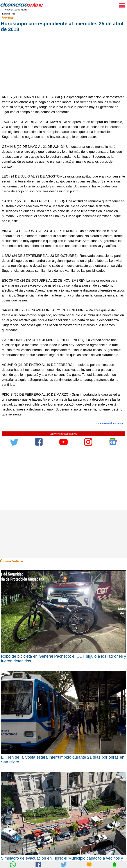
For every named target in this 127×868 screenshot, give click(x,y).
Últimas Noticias (12, 561)
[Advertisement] (62, 67)
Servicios (8, 18)
